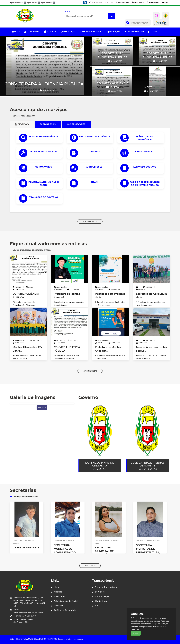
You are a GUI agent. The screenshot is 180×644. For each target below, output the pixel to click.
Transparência (138, 23)
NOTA (149, 87)
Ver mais (42, 407)
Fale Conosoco (145, 152)
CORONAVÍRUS (44, 167)
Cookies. (137, 614)
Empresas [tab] (48, 124)
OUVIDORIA (94, 152)
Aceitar (136, 633)
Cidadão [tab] (22, 124)
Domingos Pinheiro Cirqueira (100, 464)
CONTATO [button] (155, 32)
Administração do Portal (64, 601)
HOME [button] (16, 32)
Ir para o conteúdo (18, 3)
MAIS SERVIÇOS (90, 221)
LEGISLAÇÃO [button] (69, 32)
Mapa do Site (138, 2)
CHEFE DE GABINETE (26, 548)
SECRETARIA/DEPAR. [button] (92, 32)
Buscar (90, 15)
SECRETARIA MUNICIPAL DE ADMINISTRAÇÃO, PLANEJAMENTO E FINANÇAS (66, 553)
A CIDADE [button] (51, 32)
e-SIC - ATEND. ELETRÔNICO (94, 136)
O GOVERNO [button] (32, 32)
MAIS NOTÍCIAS (90, 371)
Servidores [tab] (76, 124)
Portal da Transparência (105, 587)
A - (112, 2)
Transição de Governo (44, 197)
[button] (85, 2)
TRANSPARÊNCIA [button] (135, 32)
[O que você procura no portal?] (112, 16)
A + (107, 2)
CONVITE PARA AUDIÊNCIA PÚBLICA (44, 84)
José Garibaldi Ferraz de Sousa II (148, 464)
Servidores (99, 592)
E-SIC (96, 605)
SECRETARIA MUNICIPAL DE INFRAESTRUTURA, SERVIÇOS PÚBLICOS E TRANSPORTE (149, 553)
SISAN (94, 182)
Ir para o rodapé (48, 3)
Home (56, 587)
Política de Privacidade (64, 610)
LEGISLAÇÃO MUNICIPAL (44, 152)
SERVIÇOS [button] (115, 32)
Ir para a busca (33, 3)
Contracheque (101, 596)
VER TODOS (90, 565)
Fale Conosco (59, 596)
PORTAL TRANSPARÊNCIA (44, 136)
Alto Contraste (96, 2)
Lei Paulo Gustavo (145, 167)
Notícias (57, 592)
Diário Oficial (100, 601)
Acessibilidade (122, 2)
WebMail (57, 605)
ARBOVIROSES (94, 167)
